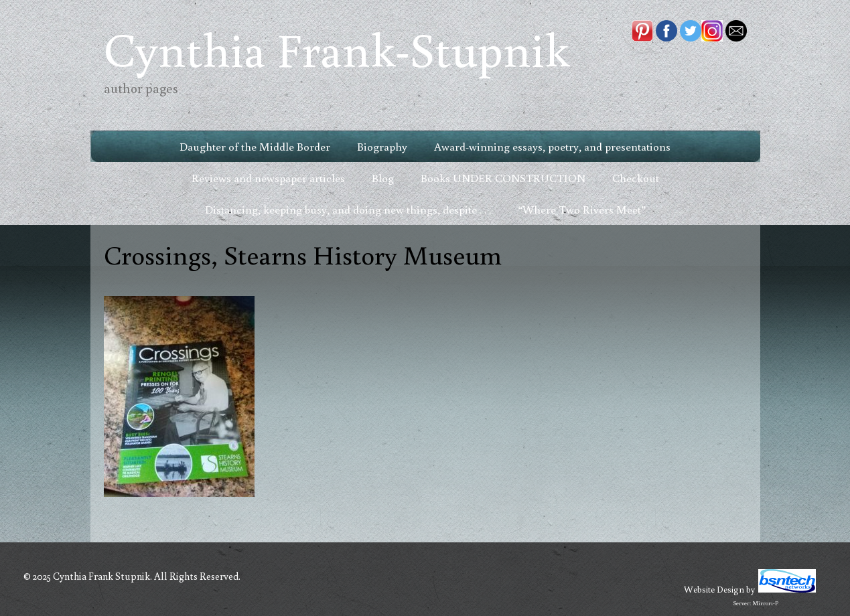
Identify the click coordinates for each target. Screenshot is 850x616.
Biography (382, 146)
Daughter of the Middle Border (255, 146)
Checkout (636, 178)
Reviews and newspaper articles (268, 178)
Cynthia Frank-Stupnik (337, 49)
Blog (383, 178)
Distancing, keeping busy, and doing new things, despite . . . (348, 209)
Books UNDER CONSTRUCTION (503, 178)
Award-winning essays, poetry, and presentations (552, 146)
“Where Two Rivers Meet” (582, 209)
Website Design (714, 589)
